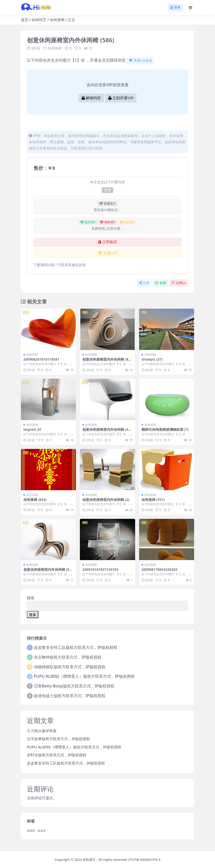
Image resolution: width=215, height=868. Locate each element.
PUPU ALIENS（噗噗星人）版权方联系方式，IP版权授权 (84, 676)
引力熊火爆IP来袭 (42, 731)
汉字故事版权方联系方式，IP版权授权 (58, 739)
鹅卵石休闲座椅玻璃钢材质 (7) (165, 429)
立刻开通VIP (121, 98)
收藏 (160, 283)
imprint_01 (32, 429)
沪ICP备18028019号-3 (144, 860)
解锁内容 (91, 98)
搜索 (31, 598)
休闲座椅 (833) (35, 500)
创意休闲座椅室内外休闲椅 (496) (106, 432)
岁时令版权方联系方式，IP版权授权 (57, 755)
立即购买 (108, 242)
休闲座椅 (57, 20)
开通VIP (107, 253)
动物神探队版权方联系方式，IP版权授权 (70, 667)
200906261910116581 (41, 359)
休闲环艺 (39, 20)
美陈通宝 (89, 860)
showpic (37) (152, 359)
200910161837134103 (100, 569)
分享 (144, 283)
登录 (175, 7)
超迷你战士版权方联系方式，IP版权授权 (70, 696)
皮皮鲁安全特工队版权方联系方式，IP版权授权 (76, 647)
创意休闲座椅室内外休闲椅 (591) (47, 572)
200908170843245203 (160, 569)
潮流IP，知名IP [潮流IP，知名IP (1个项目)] (36, 831)
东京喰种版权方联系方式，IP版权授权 (68, 657)
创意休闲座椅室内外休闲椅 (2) (106, 500)
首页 (25, 20)
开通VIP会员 (140, 61)
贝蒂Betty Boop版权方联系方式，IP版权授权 (74, 686)
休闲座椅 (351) (153, 500)
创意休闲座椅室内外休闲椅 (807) (106, 361)
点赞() (179, 283)
